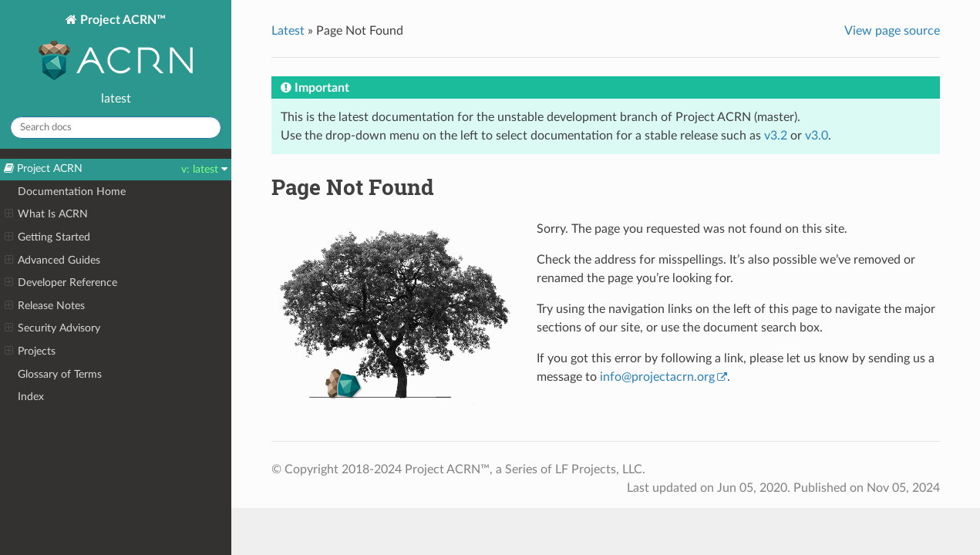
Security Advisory (52, 328)
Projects (30, 351)
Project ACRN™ (116, 49)
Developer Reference (61, 283)
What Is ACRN (46, 214)
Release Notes (45, 306)
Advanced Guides (52, 261)
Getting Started (47, 237)
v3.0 (817, 136)
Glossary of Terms (60, 374)
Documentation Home (72, 192)
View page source (892, 31)
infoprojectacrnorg (657, 377)
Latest (288, 31)
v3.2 (776, 136)
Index (31, 397)
